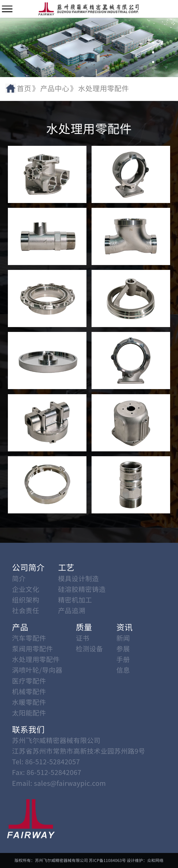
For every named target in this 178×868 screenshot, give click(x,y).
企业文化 (26, 589)
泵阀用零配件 (32, 648)
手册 (123, 659)
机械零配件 (29, 691)
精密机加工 (75, 600)
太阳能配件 (29, 713)
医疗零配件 (29, 681)
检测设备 (89, 648)
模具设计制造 (78, 578)
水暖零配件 (29, 702)
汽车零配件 (29, 638)
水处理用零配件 (36, 659)
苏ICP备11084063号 (107, 860)
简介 (19, 578)
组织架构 (26, 600)
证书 (83, 638)
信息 (123, 670)
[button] (153, 33)
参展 (123, 648)
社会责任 (26, 610)
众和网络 (155, 860)
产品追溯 (72, 610)
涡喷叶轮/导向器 (37, 670)
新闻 (123, 638)
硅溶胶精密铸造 (82, 589)
